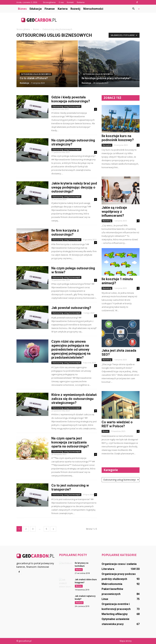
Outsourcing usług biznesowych (36, 74)
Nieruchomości (93, 9)
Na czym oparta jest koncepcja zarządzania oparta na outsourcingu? (70, 442)
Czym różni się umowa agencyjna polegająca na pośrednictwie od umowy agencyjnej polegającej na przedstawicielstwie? (71, 349)
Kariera (63, 9)
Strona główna (49, 2)
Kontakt (70, 2)
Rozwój (75, 9)
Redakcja (24, 83)
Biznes (22, 9)
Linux (105, 599)
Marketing (107, 221)
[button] (135, 9)
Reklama (81, 2)
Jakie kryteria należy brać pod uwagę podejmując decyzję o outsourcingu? (74, 187)
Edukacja (36, 9)
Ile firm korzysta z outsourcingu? (65, 232)
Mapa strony (126, 641)
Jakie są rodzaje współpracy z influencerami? (114, 212)
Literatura (108, 569)
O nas (61, 2)
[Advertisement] (100, 20)
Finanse (50, 9)
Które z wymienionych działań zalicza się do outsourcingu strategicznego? (74, 399)
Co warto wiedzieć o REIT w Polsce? (117, 424)
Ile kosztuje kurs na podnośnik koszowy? (118, 138)
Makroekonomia (112, 584)
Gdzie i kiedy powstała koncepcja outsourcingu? (71, 99)
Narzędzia (107, 145)
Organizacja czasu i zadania (119, 564)
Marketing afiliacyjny (115, 614)
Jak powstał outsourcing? (71, 308)
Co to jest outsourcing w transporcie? (70, 487)
